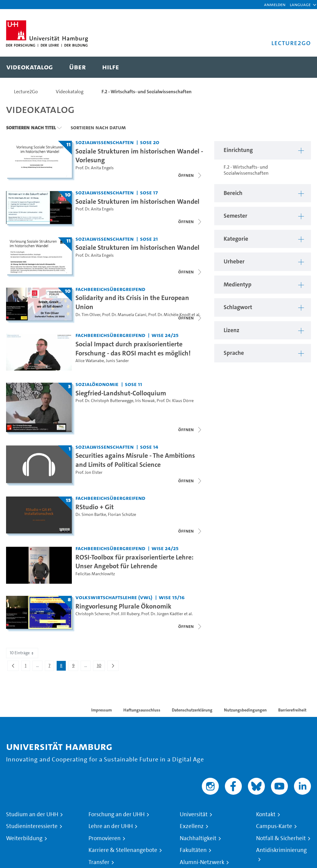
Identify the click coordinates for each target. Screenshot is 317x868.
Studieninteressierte (32, 826)
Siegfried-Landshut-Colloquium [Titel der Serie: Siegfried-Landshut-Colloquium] (121, 393)
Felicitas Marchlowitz (95, 574)
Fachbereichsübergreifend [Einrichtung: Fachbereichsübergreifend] (110, 289)
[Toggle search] (300, 67)
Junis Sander (117, 361)
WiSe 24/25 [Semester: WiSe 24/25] (165, 335)
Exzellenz (192, 826)
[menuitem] (30, 67)
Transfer (99, 862)
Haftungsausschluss (142, 710)
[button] (300, 5)
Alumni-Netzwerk (202, 862)
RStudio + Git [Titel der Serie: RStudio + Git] (95, 507)
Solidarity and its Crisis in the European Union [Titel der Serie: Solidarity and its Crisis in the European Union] (132, 302)
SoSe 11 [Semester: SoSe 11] (133, 384)
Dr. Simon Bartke (91, 515)
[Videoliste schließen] (190, 175)
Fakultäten (193, 850)
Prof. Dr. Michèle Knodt (169, 315)
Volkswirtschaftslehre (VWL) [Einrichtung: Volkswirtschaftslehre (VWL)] (114, 597)
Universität (194, 814)
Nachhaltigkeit (198, 838)
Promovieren (105, 838)
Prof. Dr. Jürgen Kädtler (162, 614)
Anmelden (275, 4)
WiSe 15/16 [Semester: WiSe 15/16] (172, 597)
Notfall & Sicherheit (281, 838)
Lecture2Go (26, 92)
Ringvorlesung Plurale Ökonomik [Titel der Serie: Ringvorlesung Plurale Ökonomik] (123, 606)
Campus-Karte (274, 826)
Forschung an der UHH (117, 814)
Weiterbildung (24, 838)
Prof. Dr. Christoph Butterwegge (104, 401)
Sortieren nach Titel (31, 127)
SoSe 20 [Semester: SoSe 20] (150, 142)
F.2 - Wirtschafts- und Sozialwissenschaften (147, 92)
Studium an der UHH (32, 814)
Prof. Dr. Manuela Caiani (124, 315)
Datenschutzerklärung (192, 710)
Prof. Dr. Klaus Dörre (175, 401)
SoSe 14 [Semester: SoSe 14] (149, 447)
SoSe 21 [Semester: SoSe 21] (149, 239)
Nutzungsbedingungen (245, 710)
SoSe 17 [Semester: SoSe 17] (149, 192)
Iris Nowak (145, 401)
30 (101, 667)
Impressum (102, 710)
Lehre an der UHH (111, 826)
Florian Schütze (122, 515)
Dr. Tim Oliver (88, 315)
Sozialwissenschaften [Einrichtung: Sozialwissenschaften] (105, 142)
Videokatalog (70, 92)
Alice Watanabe (90, 361)
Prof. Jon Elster (89, 472)
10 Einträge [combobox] (22, 653)
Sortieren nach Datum (98, 127)
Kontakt (266, 814)
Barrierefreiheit (292, 710)
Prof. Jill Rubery (125, 614)
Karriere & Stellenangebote (123, 850)
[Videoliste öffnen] (190, 222)
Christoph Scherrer (92, 614)
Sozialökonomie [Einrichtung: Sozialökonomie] (97, 384)
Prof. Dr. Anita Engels (95, 168)
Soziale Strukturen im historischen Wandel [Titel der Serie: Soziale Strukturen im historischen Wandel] (137, 201)
